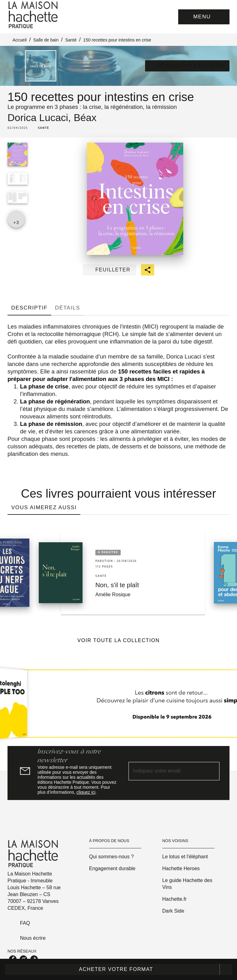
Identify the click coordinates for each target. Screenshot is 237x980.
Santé (71, 40)
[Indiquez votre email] (166, 771)
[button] (187, 66)
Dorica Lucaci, (41, 118)
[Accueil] (34, 15)
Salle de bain (46, 40)
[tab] (29, 308)
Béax (85, 118)
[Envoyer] (212, 771)
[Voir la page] (119, 706)
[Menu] (204, 17)
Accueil (20, 40)
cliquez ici (86, 792)
